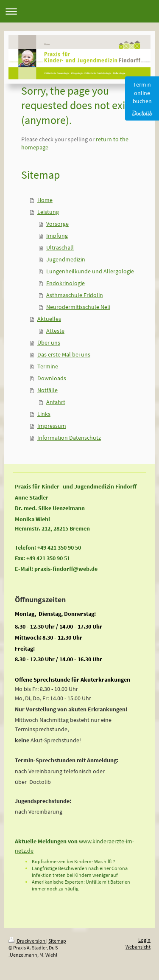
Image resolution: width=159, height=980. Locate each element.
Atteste (55, 331)
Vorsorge (57, 224)
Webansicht (138, 947)
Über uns (49, 343)
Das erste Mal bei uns (64, 354)
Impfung (57, 236)
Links (44, 414)
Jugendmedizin (66, 259)
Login (144, 940)
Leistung (48, 212)
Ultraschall (60, 247)
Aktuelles (49, 319)
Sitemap (57, 941)
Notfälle (47, 390)
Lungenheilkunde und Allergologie (90, 271)
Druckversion (27, 941)
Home (45, 200)
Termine (48, 366)
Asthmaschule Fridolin (75, 295)
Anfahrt (56, 402)
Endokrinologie (66, 283)
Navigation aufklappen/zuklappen (79, 11)
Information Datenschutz (69, 438)
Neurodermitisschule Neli (78, 307)
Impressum (52, 426)
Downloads (52, 378)
